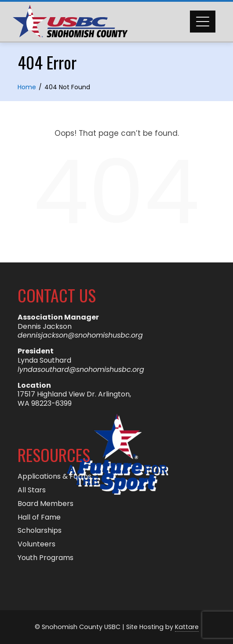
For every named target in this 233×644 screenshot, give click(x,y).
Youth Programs (46, 558)
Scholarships (40, 531)
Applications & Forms (55, 477)
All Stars (32, 490)
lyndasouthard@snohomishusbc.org (81, 369)
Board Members (46, 504)
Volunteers (36, 544)
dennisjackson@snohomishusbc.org (80, 335)
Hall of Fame (39, 518)
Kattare (187, 627)
